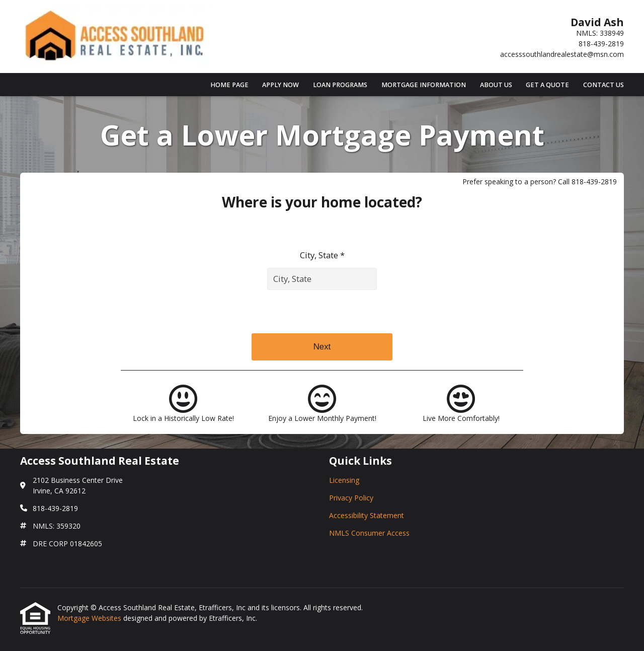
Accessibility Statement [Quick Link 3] (367, 515)
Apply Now (280, 85)
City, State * (322, 255)
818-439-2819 (601, 44)
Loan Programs (340, 85)
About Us (496, 85)
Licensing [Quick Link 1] (344, 480)
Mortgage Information (424, 85)
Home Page (229, 85)
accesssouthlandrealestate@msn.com (562, 54)
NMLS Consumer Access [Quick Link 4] (369, 533)
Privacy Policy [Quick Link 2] (351, 498)
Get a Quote (547, 85)
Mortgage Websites (90, 618)
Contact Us (603, 85)
